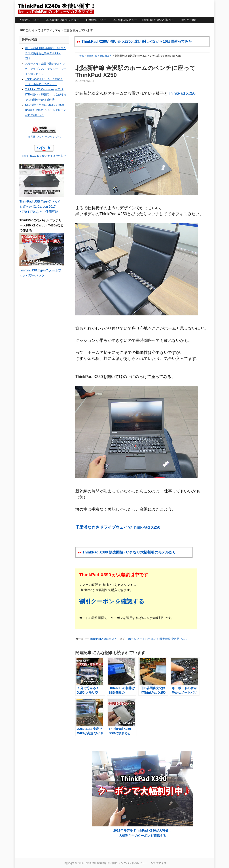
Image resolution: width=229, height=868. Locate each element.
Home (81, 56)
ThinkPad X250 (182, 93)
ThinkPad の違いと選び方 (157, 20)
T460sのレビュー (96, 20)
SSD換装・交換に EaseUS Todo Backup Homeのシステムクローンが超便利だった (46, 110)
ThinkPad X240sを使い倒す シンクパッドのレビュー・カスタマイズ (56, 8)
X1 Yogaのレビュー (125, 20)
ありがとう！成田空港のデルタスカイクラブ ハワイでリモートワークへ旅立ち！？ (46, 69)
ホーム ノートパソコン (142, 639)
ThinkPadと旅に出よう (99, 56)
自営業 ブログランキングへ (44, 137)
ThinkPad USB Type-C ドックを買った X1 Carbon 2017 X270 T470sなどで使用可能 (40, 207)
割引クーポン (189, 20)
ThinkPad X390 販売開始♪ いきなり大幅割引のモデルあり (129, 552)
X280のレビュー (30, 20)
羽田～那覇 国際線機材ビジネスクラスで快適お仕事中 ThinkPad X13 (46, 53)
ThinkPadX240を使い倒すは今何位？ (44, 156)
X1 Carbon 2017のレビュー (63, 20)
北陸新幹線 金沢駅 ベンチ (173, 639)
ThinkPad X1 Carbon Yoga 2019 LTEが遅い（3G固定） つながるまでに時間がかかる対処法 (46, 95)
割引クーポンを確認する (112, 601)
